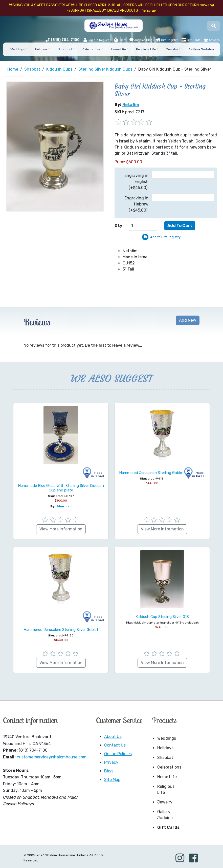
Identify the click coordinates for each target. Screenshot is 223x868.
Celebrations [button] (92, 49)
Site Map (112, 780)
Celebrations (169, 767)
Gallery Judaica (165, 815)
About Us (113, 737)
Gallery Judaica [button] (201, 49)
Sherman (64, 506)
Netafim (131, 105)
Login (89, 40)
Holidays (165, 748)
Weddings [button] (18, 49)
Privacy (111, 762)
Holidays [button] (41, 49)
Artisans (212, 40)
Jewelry (165, 802)
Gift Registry (167, 40)
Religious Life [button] (146, 49)
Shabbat (165, 758)
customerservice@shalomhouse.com (52, 757)
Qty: (119, 226)
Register (105, 40)
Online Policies (118, 754)
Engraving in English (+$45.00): (136, 182)
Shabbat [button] (65, 49)
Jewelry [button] (172, 49)
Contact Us (115, 745)
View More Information (61, 529)
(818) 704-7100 (65, 40)
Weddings (167, 738)
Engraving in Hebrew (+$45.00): (136, 204)
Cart (120, 40)
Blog (108, 771)
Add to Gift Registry (165, 237)
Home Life (167, 777)
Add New (188, 320)
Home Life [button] (119, 49)
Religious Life (166, 789)
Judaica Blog (141, 40)
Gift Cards (191, 40)
